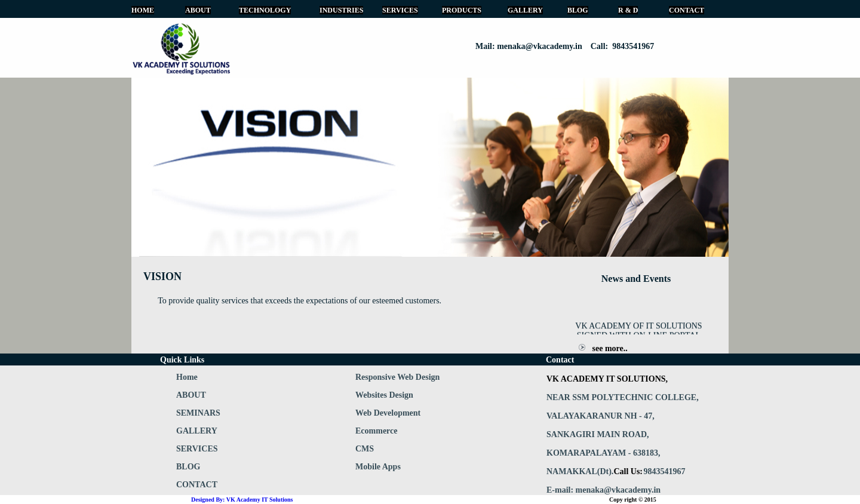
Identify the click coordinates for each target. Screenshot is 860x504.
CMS (365, 449)
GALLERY (525, 10)
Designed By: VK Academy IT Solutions (242, 500)
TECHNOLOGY (265, 10)
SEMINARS (198, 413)
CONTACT (687, 10)
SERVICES (400, 10)
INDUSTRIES (341, 10)
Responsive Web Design (397, 377)
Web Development (388, 413)
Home (187, 377)
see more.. (610, 348)
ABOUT (198, 10)
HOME (143, 10)
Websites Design (384, 395)
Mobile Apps (378, 467)
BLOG (578, 10)
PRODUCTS (462, 10)
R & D (628, 10)
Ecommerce (376, 431)
